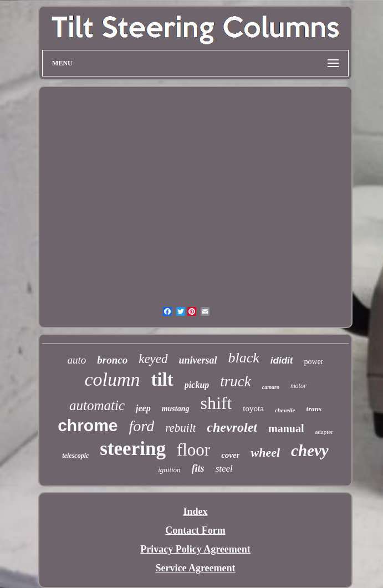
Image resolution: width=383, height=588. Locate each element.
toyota (253, 408)
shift (216, 403)
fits (198, 468)
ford (142, 426)
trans (314, 409)
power (313, 362)
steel (224, 469)
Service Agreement (195, 568)
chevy (310, 451)
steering (133, 449)
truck (235, 381)
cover (230, 455)
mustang (176, 409)
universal (198, 360)
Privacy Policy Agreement (195, 549)
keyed (153, 359)
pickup (197, 385)
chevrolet (232, 427)
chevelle (285, 410)
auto (77, 360)
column (112, 379)
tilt (162, 380)
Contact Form (195, 530)
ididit (282, 361)
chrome (88, 425)
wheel (265, 452)
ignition (169, 470)
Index (195, 512)
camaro (271, 387)
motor (298, 386)
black (244, 358)
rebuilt (180, 428)
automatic (97, 405)
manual (286, 428)
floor (193, 450)
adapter (324, 432)
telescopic (75, 456)
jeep (143, 408)
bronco (112, 360)
